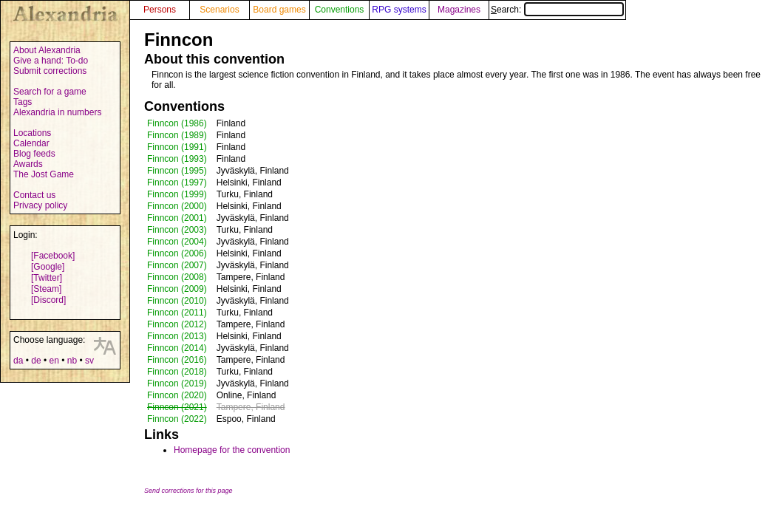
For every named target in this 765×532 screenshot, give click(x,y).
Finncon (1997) (177, 183)
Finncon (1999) (177, 194)
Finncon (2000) (177, 206)
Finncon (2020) (177, 395)
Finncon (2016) (177, 360)
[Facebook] (53, 256)
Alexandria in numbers (57, 112)
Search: (557, 10)
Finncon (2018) (177, 372)
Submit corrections (50, 71)
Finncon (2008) (177, 277)
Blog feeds (34, 154)
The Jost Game (44, 174)
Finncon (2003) (177, 230)
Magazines (459, 10)
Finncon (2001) (177, 218)
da (18, 361)
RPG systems (399, 10)
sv (89, 361)
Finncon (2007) (177, 265)
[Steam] (46, 289)
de (36, 361)
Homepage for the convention (232, 450)
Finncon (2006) (177, 253)
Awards (28, 164)
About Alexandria (47, 50)
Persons (160, 10)
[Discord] (48, 300)
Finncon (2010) (177, 301)
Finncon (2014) (177, 348)
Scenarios (219, 10)
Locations (32, 133)
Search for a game (50, 92)
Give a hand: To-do (51, 61)
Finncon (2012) (177, 324)
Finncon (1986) (177, 123)
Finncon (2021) (177, 407)
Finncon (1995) (177, 171)
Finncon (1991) (177, 147)
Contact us (34, 195)
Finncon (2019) (177, 383)
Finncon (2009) (177, 289)
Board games (279, 10)
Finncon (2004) (177, 242)
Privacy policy (40, 205)
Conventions (340, 10)
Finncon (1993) (177, 159)
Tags (23, 102)
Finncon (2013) (177, 336)
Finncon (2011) (177, 313)
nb (72, 361)
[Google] (48, 267)
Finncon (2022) (177, 419)
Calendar (31, 143)
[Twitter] (47, 278)
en (54, 361)
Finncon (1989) (177, 135)
